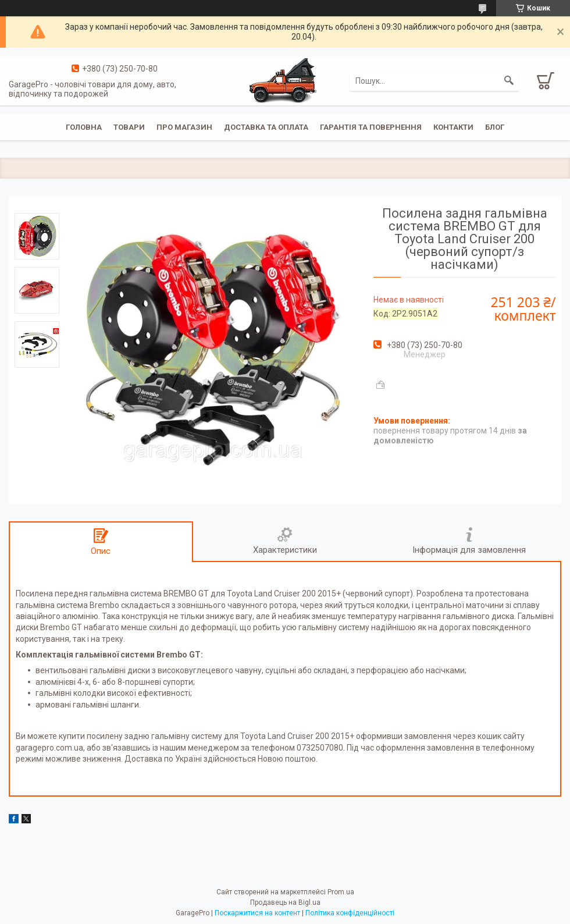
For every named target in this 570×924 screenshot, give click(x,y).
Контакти (453, 127)
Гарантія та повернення (371, 127)
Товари (129, 127)
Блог (495, 127)
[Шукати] (509, 81)
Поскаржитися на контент (257, 913)
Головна (84, 127)
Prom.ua (341, 892)
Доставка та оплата (266, 127)
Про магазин (184, 127)
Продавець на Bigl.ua (285, 902)
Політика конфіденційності (350, 913)
